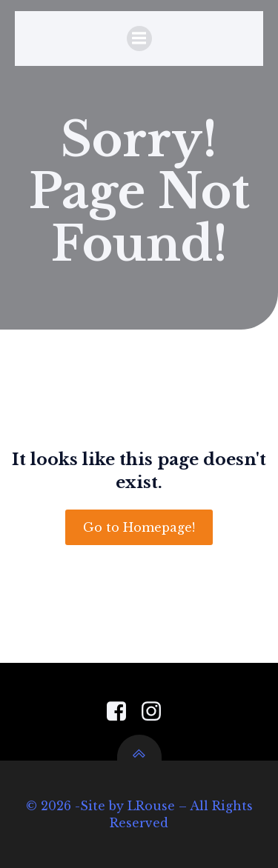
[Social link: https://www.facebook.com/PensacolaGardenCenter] (122, 712)
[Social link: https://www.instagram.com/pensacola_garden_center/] (157, 712)
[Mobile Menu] (139, 39)
